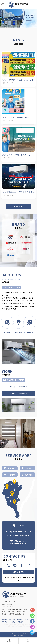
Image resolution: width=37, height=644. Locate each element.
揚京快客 (17, 634)
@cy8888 (12, 602)
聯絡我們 (20, 622)
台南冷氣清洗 (27, 627)
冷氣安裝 (7, 625)
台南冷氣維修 (10, 627)
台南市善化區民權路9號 (16, 614)
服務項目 (20, 619)
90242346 (10, 607)
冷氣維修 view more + (18, 394)
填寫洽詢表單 (19, 572)
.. (29, 634)
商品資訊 (5, 622)
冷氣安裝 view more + (18, 387)
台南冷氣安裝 (14, 625)
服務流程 (28, 619)
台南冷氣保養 (19, 627)
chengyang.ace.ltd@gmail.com (17, 609)
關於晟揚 (5, 619)
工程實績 (12, 622)
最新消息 (12, 619)
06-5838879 (11, 604)
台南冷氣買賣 (29, 625)
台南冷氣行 (21, 625)
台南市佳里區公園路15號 (17, 612)
